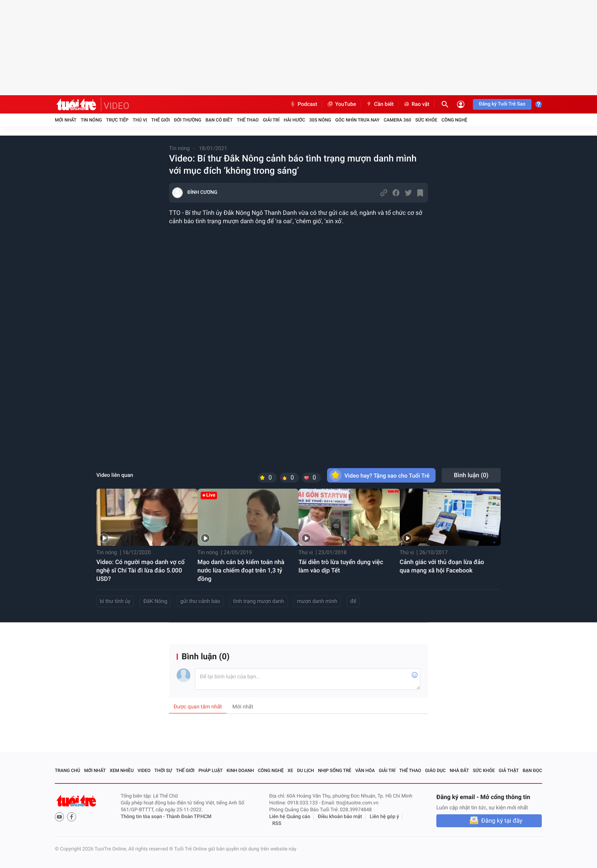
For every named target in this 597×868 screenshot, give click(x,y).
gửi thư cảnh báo (200, 601)
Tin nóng (91, 120)
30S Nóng (320, 120)
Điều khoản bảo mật (340, 817)
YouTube (341, 104)
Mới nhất (66, 120)
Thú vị (140, 120)
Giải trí (271, 120)
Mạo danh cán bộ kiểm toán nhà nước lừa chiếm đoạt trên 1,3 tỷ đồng (241, 570)
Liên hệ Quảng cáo (290, 817)
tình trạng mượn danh (259, 601)
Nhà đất (459, 770)
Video (144, 770)
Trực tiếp (117, 120)
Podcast (303, 104)
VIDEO (117, 106)
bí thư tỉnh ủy (115, 601)
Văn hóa (365, 770)
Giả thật (509, 770)
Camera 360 (397, 120)
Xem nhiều (122, 770)
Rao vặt (416, 104)
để (353, 601)
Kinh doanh (240, 770)
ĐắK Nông (155, 601)
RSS (277, 824)
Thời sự (163, 770)
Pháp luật (211, 770)
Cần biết (380, 104)
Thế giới (160, 120)
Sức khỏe (426, 120)
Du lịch (306, 770)
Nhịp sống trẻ (335, 770)
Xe (290, 770)
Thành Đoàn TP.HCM (189, 817)
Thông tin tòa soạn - (143, 817)
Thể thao (248, 120)
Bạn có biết (219, 120)
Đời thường (188, 120)
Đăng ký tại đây (502, 821)
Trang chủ (68, 770)
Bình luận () (471, 475)
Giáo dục (435, 770)
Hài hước (294, 120)
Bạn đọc (532, 770)
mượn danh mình (317, 601)
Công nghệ (454, 120)
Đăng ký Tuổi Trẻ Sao (502, 104)
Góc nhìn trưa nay (358, 120)
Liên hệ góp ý (384, 817)
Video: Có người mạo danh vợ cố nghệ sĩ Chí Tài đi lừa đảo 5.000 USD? (140, 570)
